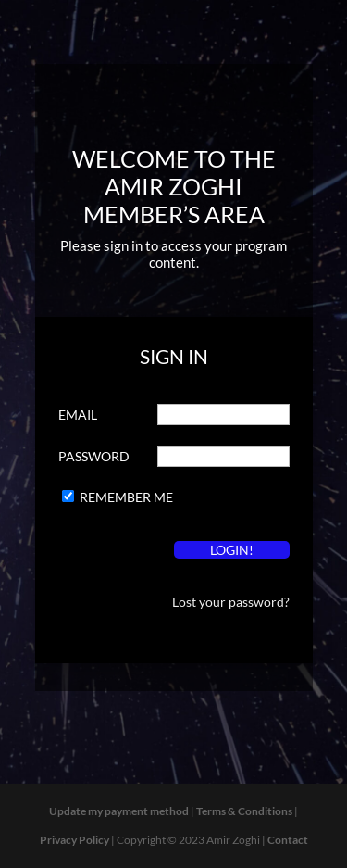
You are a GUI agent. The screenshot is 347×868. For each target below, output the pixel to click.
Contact (288, 840)
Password (94, 456)
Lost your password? (231, 602)
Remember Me (126, 497)
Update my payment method (119, 811)
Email (78, 415)
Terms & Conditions (244, 811)
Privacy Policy (74, 840)
